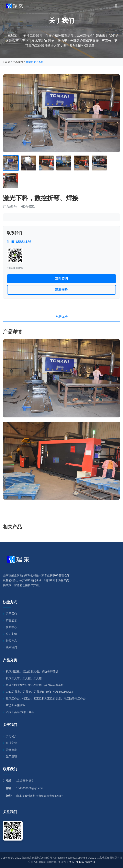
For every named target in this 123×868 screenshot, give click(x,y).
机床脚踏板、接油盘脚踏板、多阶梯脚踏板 (32, 671)
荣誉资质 (11, 750)
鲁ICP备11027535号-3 (82, 862)
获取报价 (61, 290)
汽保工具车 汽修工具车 (20, 712)
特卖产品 (11, 641)
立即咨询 (61, 278)
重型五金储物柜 (16, 705)
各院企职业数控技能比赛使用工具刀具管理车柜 (35, 685)
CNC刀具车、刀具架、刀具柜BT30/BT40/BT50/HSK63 (39, 692)
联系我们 (11, 647)
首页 (6, 62)
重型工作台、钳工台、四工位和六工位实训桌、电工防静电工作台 (46, 699)
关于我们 (11, 614)
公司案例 (11, 634)
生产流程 (11, 756)
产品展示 (18, 62)
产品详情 (61, 317)
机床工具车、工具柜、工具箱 (24, 678)
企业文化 (11, 743)
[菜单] (116, 6)
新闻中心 (11, 627)
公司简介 (11, 736)
